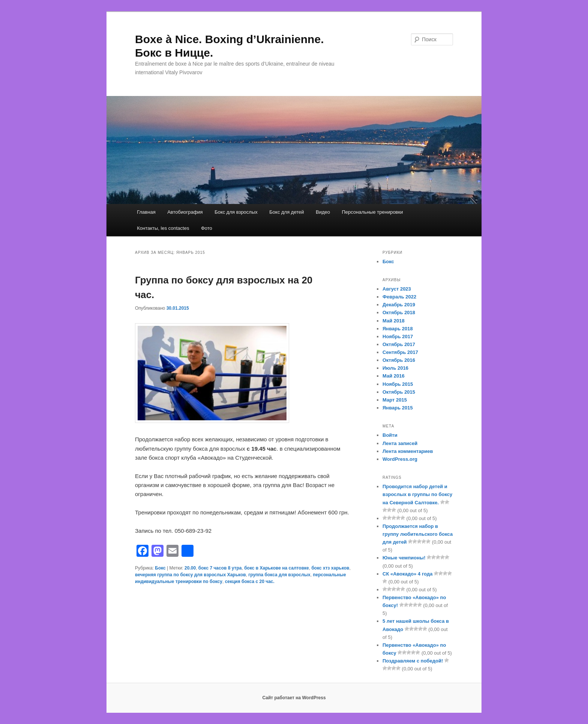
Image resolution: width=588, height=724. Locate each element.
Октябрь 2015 (399, 392)
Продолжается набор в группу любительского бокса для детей (418, 534)
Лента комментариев (408, 451)
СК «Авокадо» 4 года (407, 574)
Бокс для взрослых (236, 212)
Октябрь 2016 (399, 360)
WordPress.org (400, 459)
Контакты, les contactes (163, 228)
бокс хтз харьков (330, 568)
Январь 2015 (398, 408)
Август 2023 (397, 289)
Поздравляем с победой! (413, 661)
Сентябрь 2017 (400, 352)
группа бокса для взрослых (279, 575)
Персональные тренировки (372, 212)
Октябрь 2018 (399, 313)
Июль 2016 (395, 368)
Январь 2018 (398, 329)
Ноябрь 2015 (398, 384)
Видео (323, 212)
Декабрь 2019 (399, 305)
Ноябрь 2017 (398, 337)
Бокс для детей (286, 212)
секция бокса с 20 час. (250, 582)
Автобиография (185, 212)
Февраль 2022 (399, 297)
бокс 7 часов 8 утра (220, 568)
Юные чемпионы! (404, 558)
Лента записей (400, 443)
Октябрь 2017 (399, 344)
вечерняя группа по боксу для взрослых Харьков (190, 575)
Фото (207, 228)
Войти (390, 435)
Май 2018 (394, 321)
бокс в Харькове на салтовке (277, 568)
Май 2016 (394, 376)
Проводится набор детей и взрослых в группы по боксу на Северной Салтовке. (417, 494)
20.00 (190, 568)
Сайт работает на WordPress (294, 698)
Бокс (160, 568)
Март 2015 (395, 400)
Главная (146, 212)
